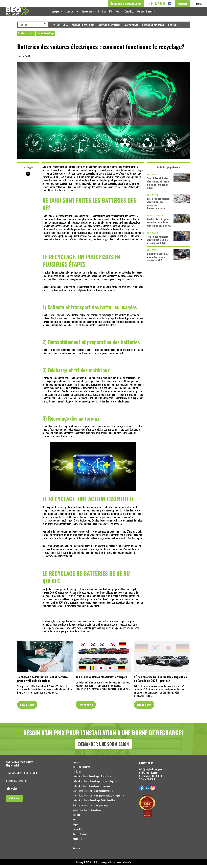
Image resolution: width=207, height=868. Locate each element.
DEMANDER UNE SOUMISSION (103, 747)
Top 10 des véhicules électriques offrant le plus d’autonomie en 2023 (158, 186)
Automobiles (131, 27)
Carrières (77, 774)
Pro (74, 846)
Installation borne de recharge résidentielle (92, 779)
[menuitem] (199, 4)
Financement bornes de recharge (87, 813)
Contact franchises (81, 837)
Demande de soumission (126, 3)
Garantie (76, 851)
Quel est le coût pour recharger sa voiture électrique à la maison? (159, 225)
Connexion (182, 4)
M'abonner (14, 801)
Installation (72, 13)
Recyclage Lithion (76, 592)
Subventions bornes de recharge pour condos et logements (98, 798)
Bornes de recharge (153, 27)
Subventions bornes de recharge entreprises (92, 808)
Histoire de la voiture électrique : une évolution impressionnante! (158, 206)
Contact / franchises (144, 13)
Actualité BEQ (60, 27)
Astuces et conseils (109, 27)
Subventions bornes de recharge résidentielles (93, 794)
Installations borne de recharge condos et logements (96, 784)
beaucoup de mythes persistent (109, 180)
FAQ (111, 13)
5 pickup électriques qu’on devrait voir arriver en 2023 (158, 260)
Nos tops (173, 27)
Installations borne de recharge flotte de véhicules (95, 803)
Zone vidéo (128, 13)
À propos (57, 13)
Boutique (102, 13)
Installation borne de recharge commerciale (92, 789)
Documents (77, 842)
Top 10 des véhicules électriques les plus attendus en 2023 (158, 243)
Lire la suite (27, 708)
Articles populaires (83, 27)
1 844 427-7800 (156, 4)
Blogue (118, 13)
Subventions (88, 13)
